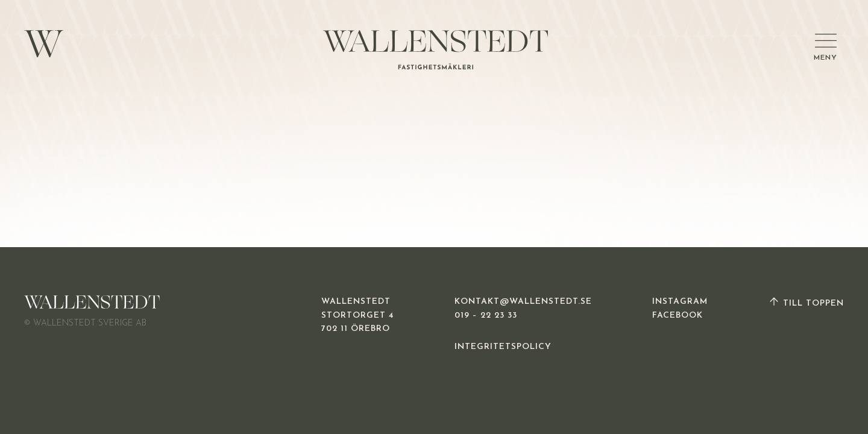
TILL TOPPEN (806, 303)
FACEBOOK (678, 316)
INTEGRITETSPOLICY (503, 347)
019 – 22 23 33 (486, 316)
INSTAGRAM (680, 302)
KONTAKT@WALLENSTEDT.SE (523, 302)
